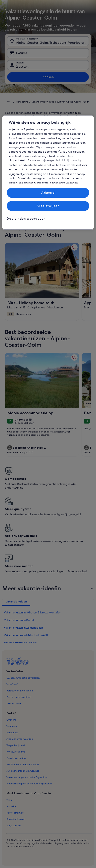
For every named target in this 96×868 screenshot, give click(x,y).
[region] (48, 172)
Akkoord (48, 193)
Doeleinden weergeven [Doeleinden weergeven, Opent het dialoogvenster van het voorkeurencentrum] (26, 219)
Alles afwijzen (48, 206)
